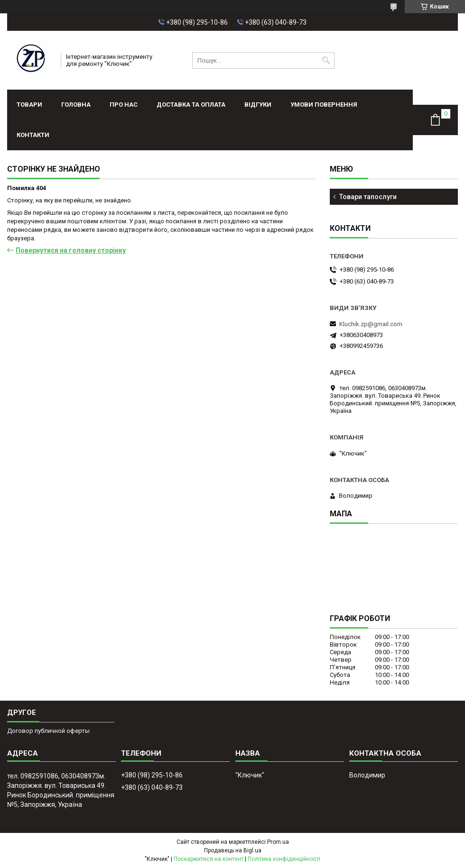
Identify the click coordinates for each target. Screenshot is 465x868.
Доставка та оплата (191, 105)
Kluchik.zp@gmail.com (371, 324)
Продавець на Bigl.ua (233, 850)
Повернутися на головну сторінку (71, 250)
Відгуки (258, 105)
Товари (29, 105)
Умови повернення (324, 105)
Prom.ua (278, 842)
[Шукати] (326, 60)
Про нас (124, 105)
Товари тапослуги (368, 197)
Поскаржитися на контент (209, 859)
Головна (76, 105)
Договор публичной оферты (48, 731)
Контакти (33, 135)
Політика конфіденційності (284, 859)
